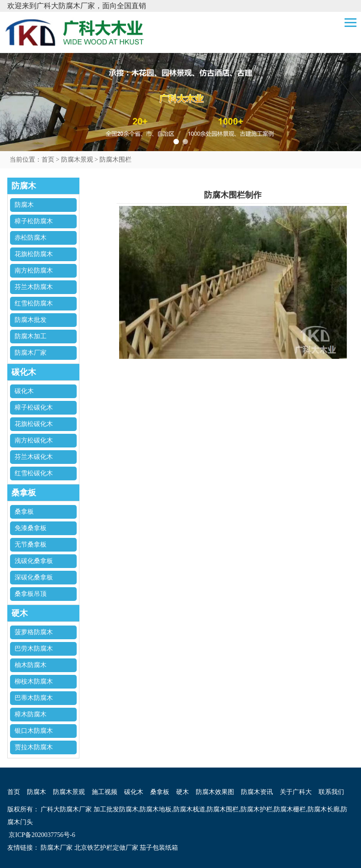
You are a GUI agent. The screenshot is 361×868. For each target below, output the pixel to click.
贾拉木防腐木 (34, 747)
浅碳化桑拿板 (34, 561)
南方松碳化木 (34, 440)
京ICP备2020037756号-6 (41, 835)
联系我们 (331, 792)
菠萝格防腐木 (34, 632)
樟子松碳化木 (34, 408)
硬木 (183, 792)
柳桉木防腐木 (34, 681)
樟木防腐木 (31, 714)
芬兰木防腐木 (34, 287)
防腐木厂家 (31, 353)
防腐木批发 (31, 320)
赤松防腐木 (31, 238)
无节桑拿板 (31, 544)
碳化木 (24, 391)
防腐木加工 (31, 336)
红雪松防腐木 (34, 303)
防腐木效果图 (215, 792)
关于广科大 (296, 792)
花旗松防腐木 (34, 254)
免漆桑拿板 (31, 528)
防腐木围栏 (115, 160)
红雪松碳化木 (34, 473)
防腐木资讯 (257, 792)
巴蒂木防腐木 (34, 698)
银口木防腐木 (34, 731)
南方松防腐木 (34, 271)
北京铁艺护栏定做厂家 (106, 848)
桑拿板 (24, 512)
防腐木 (24, 205)
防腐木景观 (77, 160)
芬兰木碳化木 (34, 457)
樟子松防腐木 (34, 221)
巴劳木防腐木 (34, 649)
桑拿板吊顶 (31, 594)
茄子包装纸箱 (159, 848)
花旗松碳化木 (34, 424)
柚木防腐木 (31, 665)
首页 (48, 160)
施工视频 (105, 792)
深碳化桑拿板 (34, 577)
